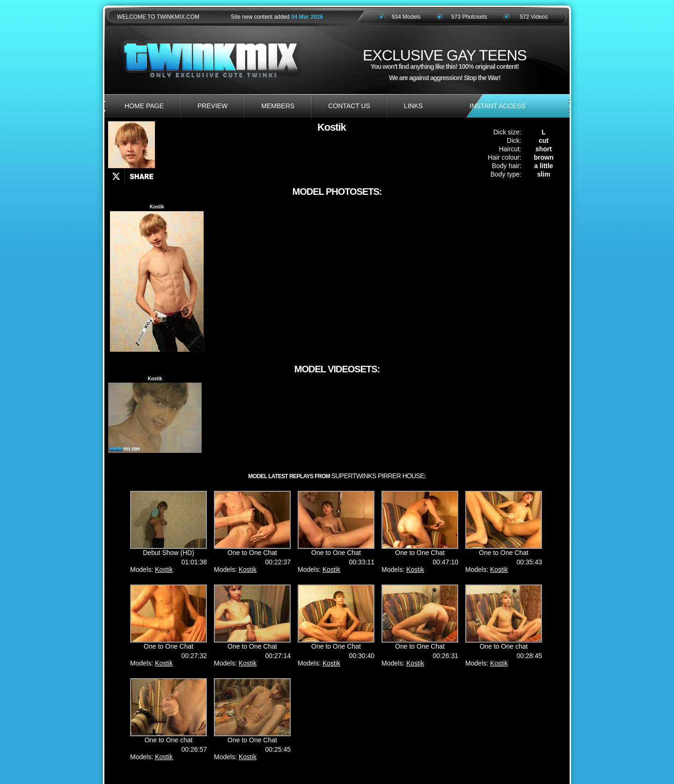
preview (213, 106)
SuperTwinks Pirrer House (378, 476)
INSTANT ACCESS (497, 106)
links (413, 106)
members (278, 106)
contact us (349, 106)
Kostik (164, 570)
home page (144, 106)
